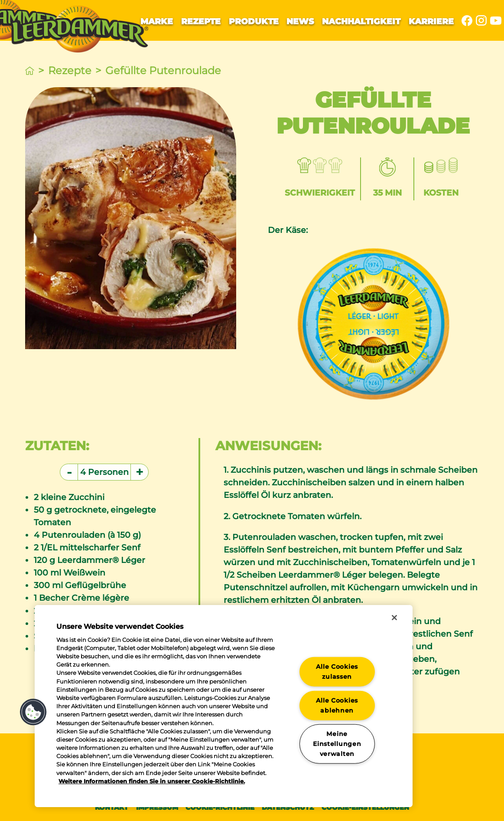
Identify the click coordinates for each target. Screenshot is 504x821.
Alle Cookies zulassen (337, 672)
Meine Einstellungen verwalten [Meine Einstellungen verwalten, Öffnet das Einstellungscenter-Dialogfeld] (337, 744)
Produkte (254, 21)
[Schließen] (394, 618)
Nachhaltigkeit (361, 21)
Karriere (431, 21)
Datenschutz (288, 807)
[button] (33, 712)
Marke (157, 21)
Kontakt (112, 807)
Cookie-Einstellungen (365, 807)
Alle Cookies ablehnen (337, 705)
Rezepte (201, 21)
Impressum (157, 807)
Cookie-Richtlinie (220, 807)
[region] (224, 706)
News (300, 21)
